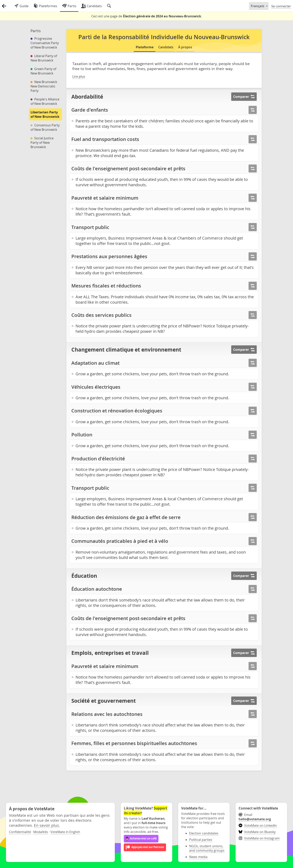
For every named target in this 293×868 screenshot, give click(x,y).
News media (198, 857)
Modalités (41, 832)
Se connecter (281, 6)
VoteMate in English (65, 832)
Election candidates (204, 833)
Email (255, 817)
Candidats (166, 47)
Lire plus (79, 76)
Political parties (201, 840)
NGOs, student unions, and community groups (207, 848)
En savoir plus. (47, 825)
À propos (185, 47)
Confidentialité (20, 832)
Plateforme (145, 47)
